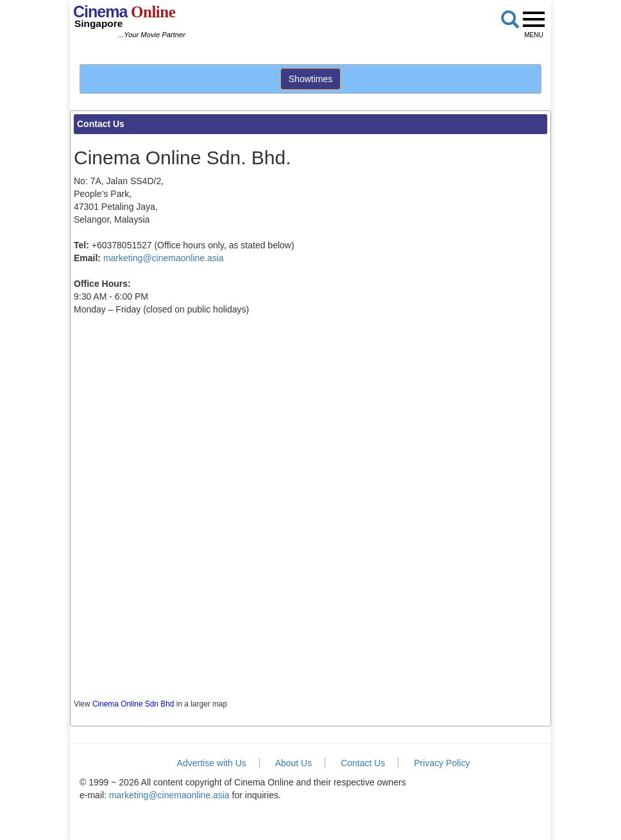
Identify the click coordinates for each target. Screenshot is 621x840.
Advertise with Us (212, 763)
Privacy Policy (442, 763)
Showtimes (310, 79)
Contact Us (363, 763)
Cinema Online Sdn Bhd (133, 704)
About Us (294, 763)
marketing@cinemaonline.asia (164, 258)
